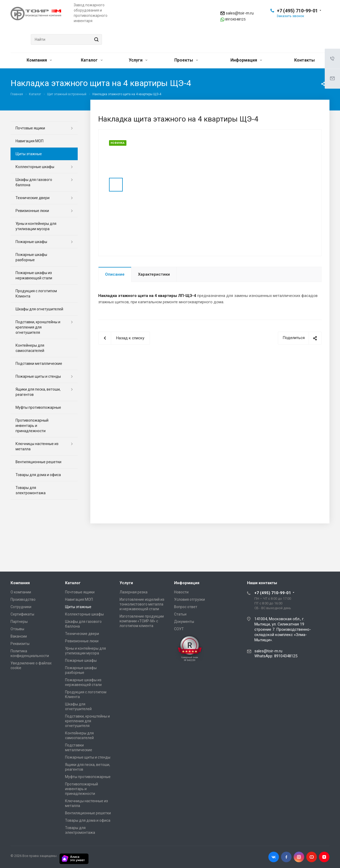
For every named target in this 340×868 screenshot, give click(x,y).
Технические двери (33, 198)
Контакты (304, 60)
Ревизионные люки (32, 211)
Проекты (186, 60)
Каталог (92, 60)
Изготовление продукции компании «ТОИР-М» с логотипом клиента (142, 621)
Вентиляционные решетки (38, 462)
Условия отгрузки (189, 599)
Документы (184, 622)
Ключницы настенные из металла (37, 446)
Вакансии (19, 636)
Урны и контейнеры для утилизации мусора (36, 226)
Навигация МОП (29, 141)
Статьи (180, 614)
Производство (23, 599)
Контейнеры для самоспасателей (30, 348)
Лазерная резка (134, 592)
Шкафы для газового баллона (34, 182)
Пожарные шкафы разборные (31, 257)
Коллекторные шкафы (35, 167)
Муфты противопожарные (38, 407)
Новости (181, 592)
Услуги (138, 60)
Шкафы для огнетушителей (39, 309)
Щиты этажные (29, 154)
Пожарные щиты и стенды (38, 376)
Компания (39, 60)
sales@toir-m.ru (240, 13)
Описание (115, 274)
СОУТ (179, 629)
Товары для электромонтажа (31, 490)
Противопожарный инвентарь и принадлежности (32, 426)
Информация (246, 60)
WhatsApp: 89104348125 (276, 656)
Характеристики (154, 274)
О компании (21, 592)
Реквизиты (20, 644)
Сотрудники (21, 607)
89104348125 (235, 19)
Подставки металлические (39, 364)
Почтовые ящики (30, 128)
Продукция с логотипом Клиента (36, 294)
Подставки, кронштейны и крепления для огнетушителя (38, 327)
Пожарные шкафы (31, 242)
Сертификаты (22, 614)
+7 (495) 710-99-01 (297, 11)
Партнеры (19, 622)
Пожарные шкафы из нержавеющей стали (34, 275)
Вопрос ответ (186, 607)
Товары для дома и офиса (38, 475)
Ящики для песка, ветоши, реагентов (38, 392)
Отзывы (17, 629)
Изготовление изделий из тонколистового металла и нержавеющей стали (142, 604)
